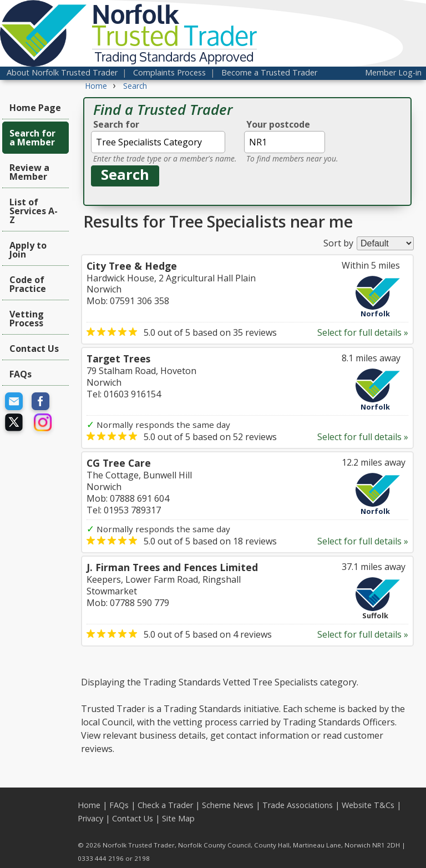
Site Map (178, 818)
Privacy (90, 818)
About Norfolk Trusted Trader (62, 72)
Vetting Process (27, 319)
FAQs (21, 374)
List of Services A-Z (34, 211)
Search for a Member (32, 138)
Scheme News (228, 805)
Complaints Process (169, 72)
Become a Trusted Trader (269, 72)
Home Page (35, 108)
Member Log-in (393, 72)
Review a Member (29, 172)
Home (89, 805)
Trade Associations (298, 805)
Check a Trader (165, 805)
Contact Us (34, 349)
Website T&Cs (368, 805)
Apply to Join (28, 250)
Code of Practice (28, 284)
